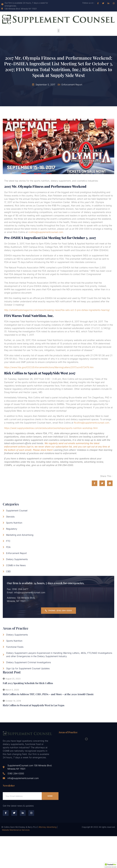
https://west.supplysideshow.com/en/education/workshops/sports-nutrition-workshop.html (51, 428)
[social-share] (95, 483)
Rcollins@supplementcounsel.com (92, 423)
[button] (58, 31)
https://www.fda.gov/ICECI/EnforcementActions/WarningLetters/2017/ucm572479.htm (49, 367)
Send (50, 796)
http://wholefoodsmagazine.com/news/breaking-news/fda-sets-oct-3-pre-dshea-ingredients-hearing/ (57, 310)
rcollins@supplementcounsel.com (46, 232)
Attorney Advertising (47, 827)
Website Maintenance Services (16, 830)
